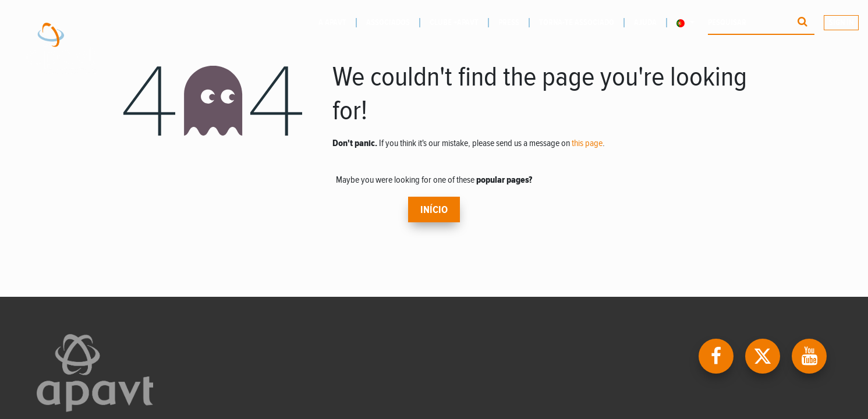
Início (434, 210)
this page (587, 143)
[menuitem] (338, 23)
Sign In (841, 23)
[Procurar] (803, 23)
